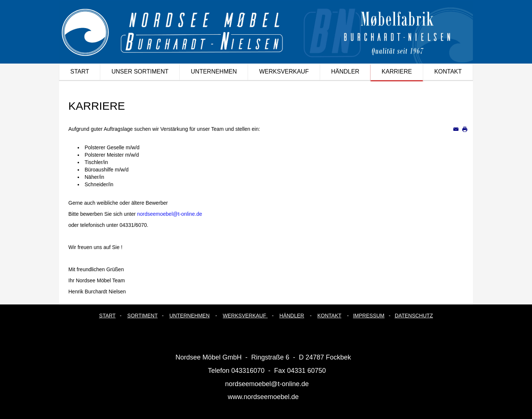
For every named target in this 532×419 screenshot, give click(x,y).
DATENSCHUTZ (414, 316)
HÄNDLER (292, 316)
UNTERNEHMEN (189, 316)
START (107, 316)
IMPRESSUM (369, 316)
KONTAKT (329, 316)
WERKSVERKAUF (244, 316)
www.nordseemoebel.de (263, 397)
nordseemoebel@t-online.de (170, 214)
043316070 (248, 371)
